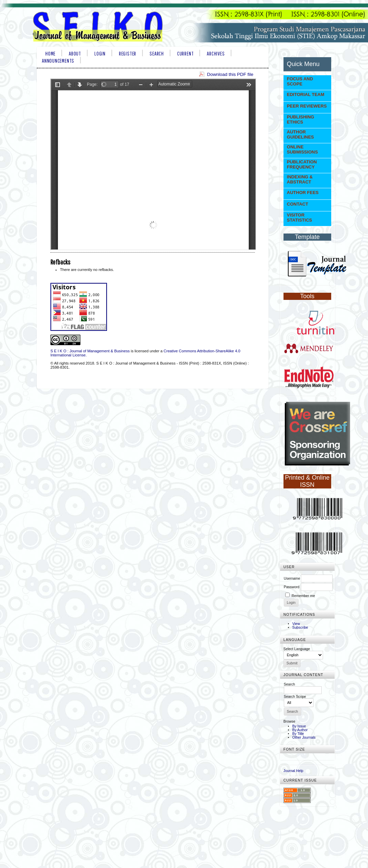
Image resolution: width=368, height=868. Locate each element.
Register (128, 53)
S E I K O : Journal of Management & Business (90, 351)
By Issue (299, 726)
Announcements (58, 61)
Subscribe (300, 628)
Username (292, 578)
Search (157, 53)
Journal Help (293, 771)
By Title (298, 734)
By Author (300, 730)
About (75, 53)
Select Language (297, 649)
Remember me (303, 596)
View (296, 624)
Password (292, 587)
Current (185, 53)
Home (50, 53)
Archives (216, 53)
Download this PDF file (230, 74)
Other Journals (304, 737)
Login (100, 53)
